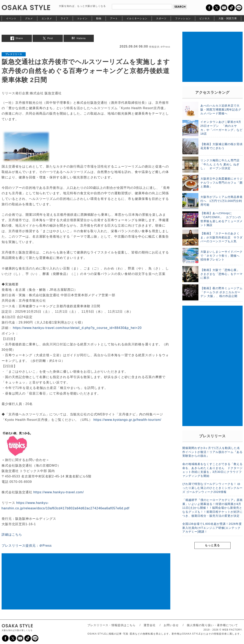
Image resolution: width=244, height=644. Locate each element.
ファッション (183, 18)
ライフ (65, 18)
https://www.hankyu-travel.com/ (59, 492)
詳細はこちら (12, 535)
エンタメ (47, 18)
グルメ (29, 18)
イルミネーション (137, 18)
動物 (99, 18)
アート (114, 18)
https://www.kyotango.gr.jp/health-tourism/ (127, 420)
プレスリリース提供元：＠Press (27, 546)
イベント (11, 18)
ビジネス (205, 18)
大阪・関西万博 (228, 18)
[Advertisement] (86, 581)
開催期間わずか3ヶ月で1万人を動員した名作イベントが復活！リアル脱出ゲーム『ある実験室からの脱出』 (212, 452)
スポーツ (161, 18)
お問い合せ (171, 625)
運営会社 (150, 625)
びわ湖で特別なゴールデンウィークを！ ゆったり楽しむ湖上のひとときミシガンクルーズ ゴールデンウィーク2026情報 (212, 488)
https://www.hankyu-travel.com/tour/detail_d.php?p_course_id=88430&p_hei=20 (77, 328)
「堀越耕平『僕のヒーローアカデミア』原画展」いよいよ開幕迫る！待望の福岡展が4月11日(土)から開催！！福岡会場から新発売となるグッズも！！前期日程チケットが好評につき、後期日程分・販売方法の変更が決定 (212, 508)
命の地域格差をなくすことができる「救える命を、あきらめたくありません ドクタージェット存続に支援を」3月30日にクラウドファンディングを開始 (212, 470)
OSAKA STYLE (26, 8)
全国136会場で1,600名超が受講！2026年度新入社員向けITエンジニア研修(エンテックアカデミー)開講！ (212, 528)
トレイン (82, 18)
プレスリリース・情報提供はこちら (111, 625)
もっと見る (212, 545)
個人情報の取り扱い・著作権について (212, 625)
